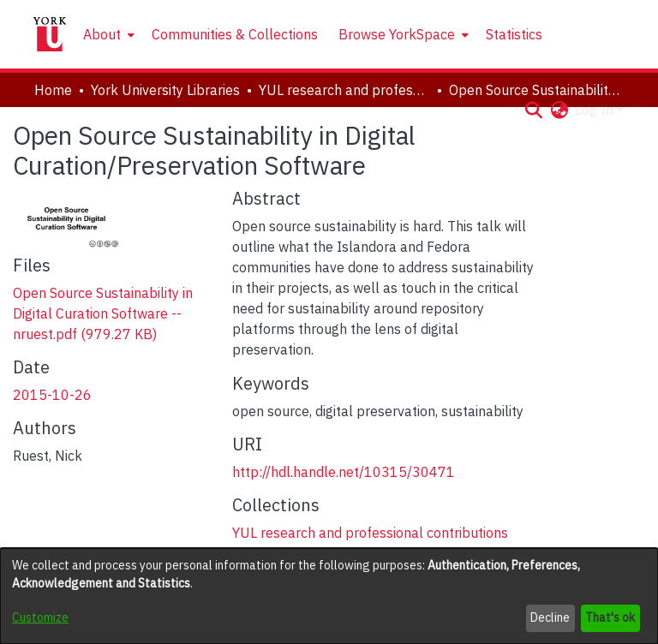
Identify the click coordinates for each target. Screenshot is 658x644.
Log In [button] (596, 110)
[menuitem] (107, 34)
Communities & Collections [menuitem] (235, 34)
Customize (40, 617)
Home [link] (53, 90)
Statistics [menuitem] (514, 34)
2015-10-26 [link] (52, 395)
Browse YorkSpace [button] (397, 34)
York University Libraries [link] (165, 90)
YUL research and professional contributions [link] (344, 90)
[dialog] (329, 596)
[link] (103, 313)
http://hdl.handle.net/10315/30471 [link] (344, 472)
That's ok (610, 617)
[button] (533, 110)
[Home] (50, 34)
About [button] (102, 34)
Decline (550, 617)
